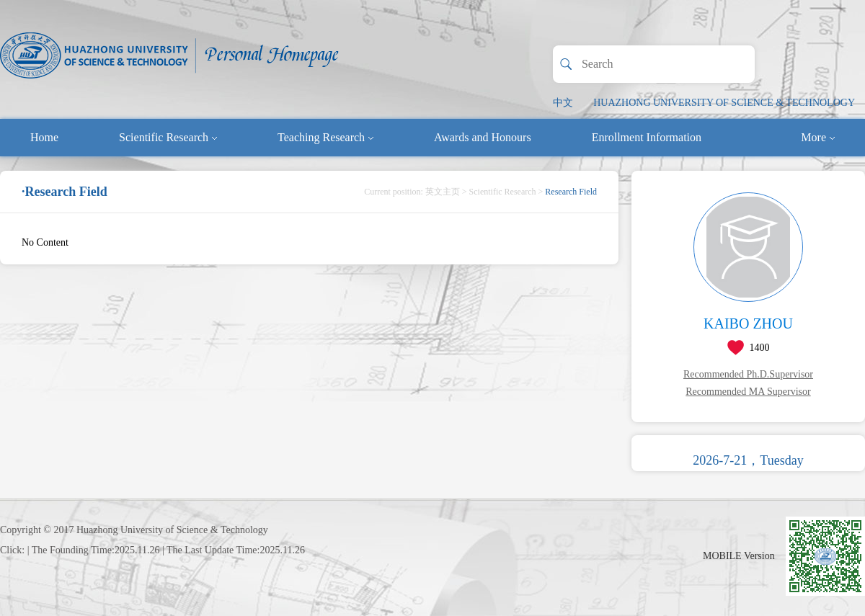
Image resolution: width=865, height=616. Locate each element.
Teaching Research (325, 137)
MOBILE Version (739, 556)
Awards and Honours (483, 137)
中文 (563, 103)
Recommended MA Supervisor (748, 392)
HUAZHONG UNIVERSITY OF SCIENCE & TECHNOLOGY (724, 103)
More (818, 137)
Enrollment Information (647, 137)
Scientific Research (168, 137)
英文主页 (443, 192)
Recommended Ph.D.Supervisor (748, 374)
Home (44, 137)
